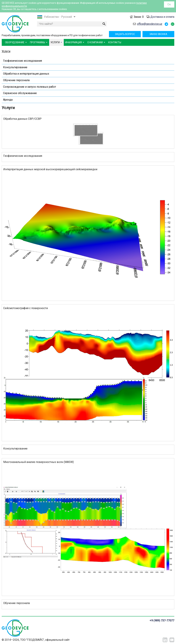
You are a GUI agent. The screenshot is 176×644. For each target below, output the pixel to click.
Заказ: (139, 17)
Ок (169, 4)
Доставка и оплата (162, 17)
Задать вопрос (125, 34)
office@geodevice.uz (150, 24)
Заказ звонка (158, 34)
